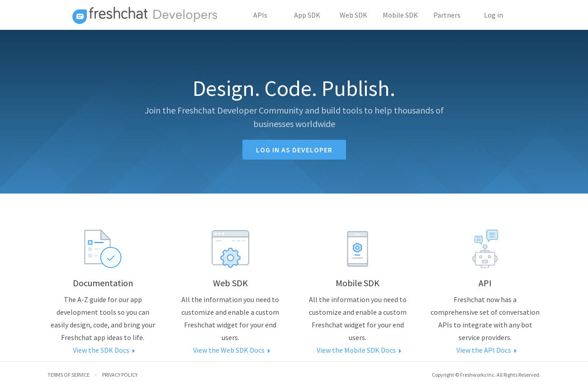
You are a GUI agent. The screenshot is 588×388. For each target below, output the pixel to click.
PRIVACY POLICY (120, 375)
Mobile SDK (400, 15)
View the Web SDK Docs (230, 350)
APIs (260, 15)
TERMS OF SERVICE (69, 375)
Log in (493, 15)
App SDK (307, 15)
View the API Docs (485, 350)
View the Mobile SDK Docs (358, 350)
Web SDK (353, 15)
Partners (447, 15)
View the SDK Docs (103, 350)
